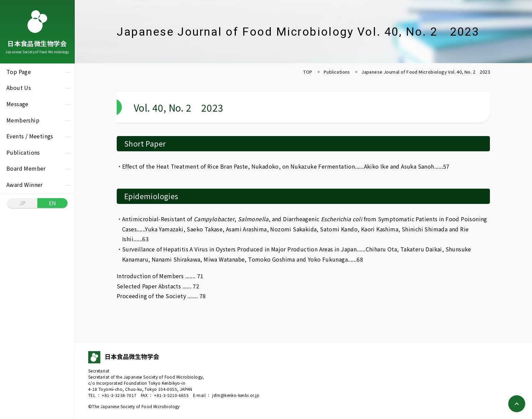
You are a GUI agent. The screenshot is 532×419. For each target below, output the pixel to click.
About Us (19, 88)
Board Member (26, 168)
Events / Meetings (30, 136)
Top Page (19, 72)
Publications (23, 152)
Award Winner (25, 185)
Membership (23, 120)
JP (22, 203)
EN (53, 203)
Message (17, 104)
